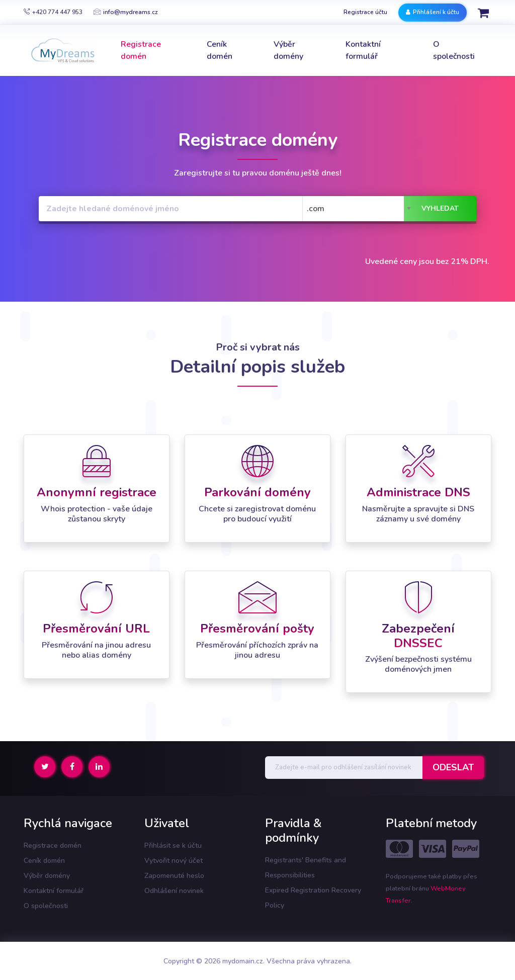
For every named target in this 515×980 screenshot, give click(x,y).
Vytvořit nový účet (174, 861)
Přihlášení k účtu (433, 12)
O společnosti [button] (454, 50)
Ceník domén (44, 861)
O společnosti (46, 906)
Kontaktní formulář (54, 891)
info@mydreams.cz (126, 12)
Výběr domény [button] (288, 50)
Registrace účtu (365, 12)
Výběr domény (47, 876)
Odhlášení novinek (174, 891)
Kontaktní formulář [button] (363, 50)
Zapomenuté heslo (174, 876)
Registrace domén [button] (141, 50)
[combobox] (360, 209)
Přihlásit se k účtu (173, 845)
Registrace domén (53, 845)
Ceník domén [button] (220, 50)
